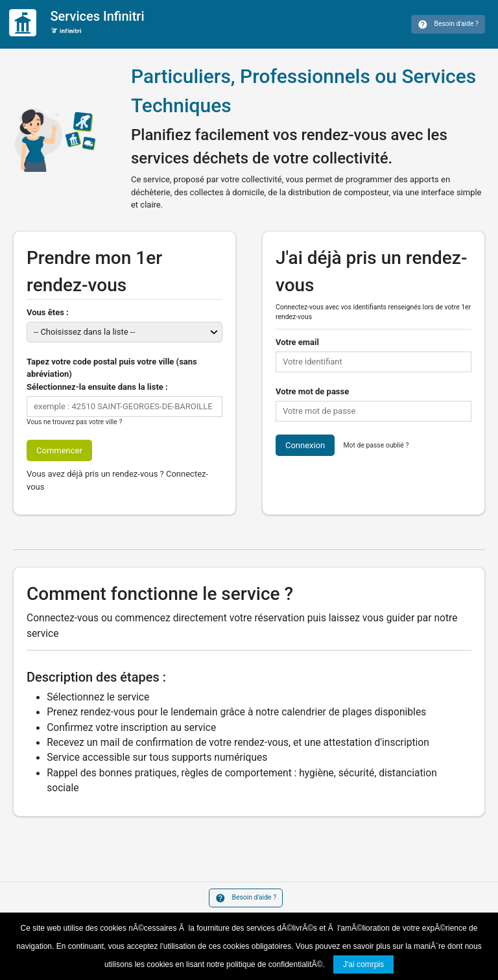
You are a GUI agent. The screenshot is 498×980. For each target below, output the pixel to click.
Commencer (59, 450)
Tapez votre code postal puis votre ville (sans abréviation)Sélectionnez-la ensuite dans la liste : (112, 374)
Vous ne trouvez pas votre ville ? (74, 422)
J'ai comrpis (363, 964)
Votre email (297, 342)
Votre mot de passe (312, 391)
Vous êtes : (48, 312)
